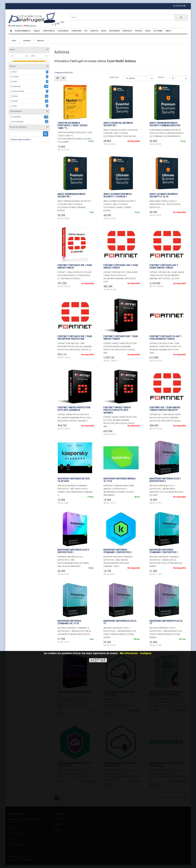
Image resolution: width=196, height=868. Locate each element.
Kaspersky (17, 86)
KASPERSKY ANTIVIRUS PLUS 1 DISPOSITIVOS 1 (165, 480)
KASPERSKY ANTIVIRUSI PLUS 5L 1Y (166, 622)
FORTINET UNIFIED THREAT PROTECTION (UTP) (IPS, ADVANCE (117, 410)
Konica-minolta (18, 91)
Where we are (30, 26)
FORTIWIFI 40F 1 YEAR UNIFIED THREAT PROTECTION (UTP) (165, 409)
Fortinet (15, 77)
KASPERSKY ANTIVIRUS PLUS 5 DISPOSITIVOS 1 (73, 551)
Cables (37, 31)
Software (158, 31)
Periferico (127, 31)
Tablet (168, 31)
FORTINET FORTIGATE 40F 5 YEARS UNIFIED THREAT (164, 267)
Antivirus (41, 41)
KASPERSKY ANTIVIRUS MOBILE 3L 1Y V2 (120, 480)
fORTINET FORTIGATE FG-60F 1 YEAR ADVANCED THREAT (166, 338)
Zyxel (15, 106)
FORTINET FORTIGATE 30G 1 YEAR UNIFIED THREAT (121, 267)
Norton (15, 96)
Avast (15, 72)
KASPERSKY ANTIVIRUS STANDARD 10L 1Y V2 (69, 622)
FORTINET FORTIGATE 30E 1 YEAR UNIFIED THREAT (75, 267)
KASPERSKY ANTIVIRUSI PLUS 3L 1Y (120, 622)
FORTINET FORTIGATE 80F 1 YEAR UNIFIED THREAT (121, 338)
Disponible (17, 117)
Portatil (139, 31)
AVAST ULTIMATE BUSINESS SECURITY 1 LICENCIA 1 (118, 195)
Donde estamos (16, 26)
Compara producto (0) (63, 72)
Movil (104, 31)
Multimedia (115, 31)
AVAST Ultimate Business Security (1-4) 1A (164, 195)
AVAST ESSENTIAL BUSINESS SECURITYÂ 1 (118, 124)
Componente (49, 31)
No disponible (18, 122)
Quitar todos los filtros (20, 139)
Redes (148, 31)
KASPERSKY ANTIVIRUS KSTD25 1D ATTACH (74, 480)
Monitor (94, 31)
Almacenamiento (23, 31)
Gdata (15, 82)
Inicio (14, 41)
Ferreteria (76, 31)
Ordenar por (114, 77)
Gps (86, 31)
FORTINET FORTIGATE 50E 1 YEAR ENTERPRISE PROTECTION (75, 338)
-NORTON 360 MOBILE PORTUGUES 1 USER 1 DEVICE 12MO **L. (73, 126)
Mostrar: (161, 77)
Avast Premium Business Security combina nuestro (165, 124)
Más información (129, 653)
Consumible (63, 31)
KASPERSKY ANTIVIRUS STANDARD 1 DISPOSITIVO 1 (118, 551)
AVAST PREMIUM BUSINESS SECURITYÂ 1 (72, 195)
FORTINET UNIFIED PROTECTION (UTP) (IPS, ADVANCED (74, 409)
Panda (15, 101)
